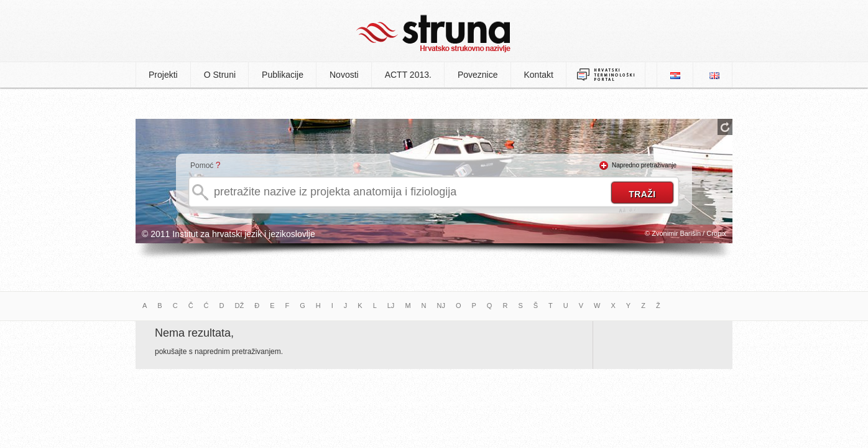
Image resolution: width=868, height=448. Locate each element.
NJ (441, 306)
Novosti (344, 75)
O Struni (220, 75)
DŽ (240, 306)
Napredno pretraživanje (644, 165)
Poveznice (478, 75)
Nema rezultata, (194, 333)
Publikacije (283, 75)
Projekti (163, 75)
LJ (391, 306)
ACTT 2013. (408, 75)
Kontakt (539, 75)
